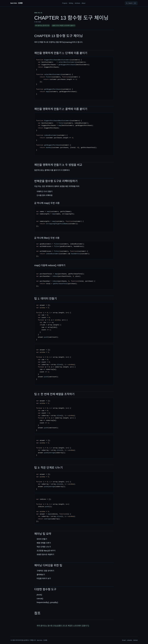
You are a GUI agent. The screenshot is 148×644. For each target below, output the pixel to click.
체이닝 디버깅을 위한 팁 (48, 565)
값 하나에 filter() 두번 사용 (47, 238)
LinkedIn (129, 640)
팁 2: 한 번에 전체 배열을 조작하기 (54, 394)
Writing (71, 3)
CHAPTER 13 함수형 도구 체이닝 (59, 36)
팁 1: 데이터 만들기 (46, 299)
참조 (37, 613)
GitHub (135, 640)
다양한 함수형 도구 (45, 589)
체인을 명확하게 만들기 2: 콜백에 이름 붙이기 (61, 109)
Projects (65, 3)
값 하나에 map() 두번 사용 (47, 203)
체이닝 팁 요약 (43, 534)
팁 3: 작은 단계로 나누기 (48, 468)
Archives (77, 3)
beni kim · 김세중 (16, 3)
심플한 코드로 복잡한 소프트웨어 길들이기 (63, 26)
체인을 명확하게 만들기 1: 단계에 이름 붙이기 (61, 53)
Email (124, 640)
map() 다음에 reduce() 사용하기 (50, 265)
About (83, 3)
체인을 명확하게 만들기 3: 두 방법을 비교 (58, 165)
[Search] (131, 3)
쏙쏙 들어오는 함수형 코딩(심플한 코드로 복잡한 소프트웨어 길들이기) (63, 626)
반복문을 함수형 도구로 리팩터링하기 (56, 181)
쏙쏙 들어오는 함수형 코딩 (42, 26)
